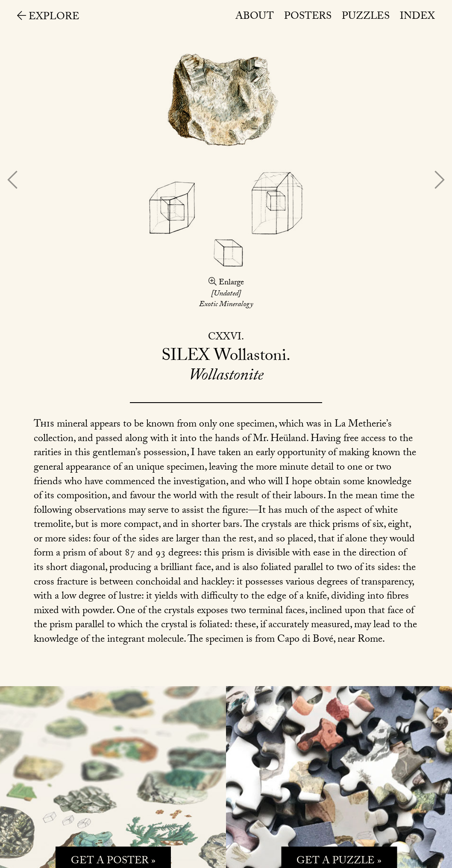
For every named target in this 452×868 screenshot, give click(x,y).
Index (417, 17)
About (255, 17)
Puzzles (366, 17)
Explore (48, 18)
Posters (308, 17)
